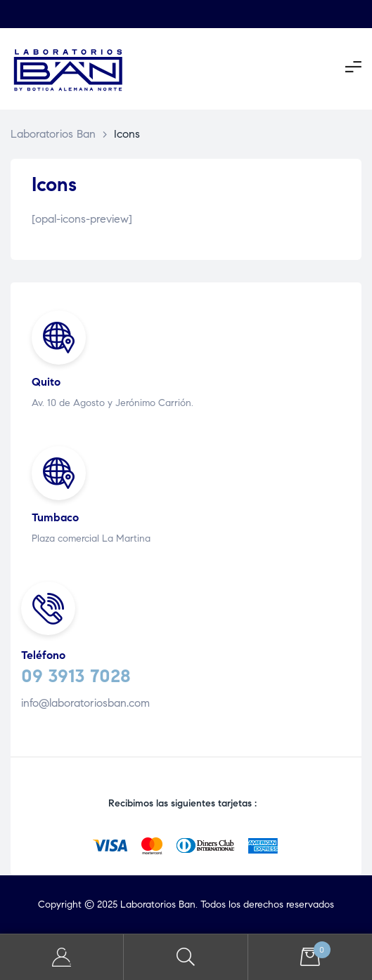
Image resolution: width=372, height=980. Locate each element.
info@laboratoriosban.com (85, 703)
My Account (62, 957)
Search (186, 957)
